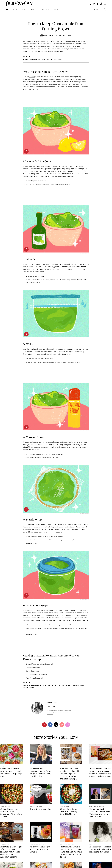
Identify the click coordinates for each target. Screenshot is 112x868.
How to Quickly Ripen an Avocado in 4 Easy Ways (42, 60)
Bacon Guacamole (32, 671)
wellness (45, 10)
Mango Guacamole (33, 668)
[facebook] (50, 725)
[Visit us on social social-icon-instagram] (101, 4)
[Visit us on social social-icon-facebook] (97, 4)
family (34, 10)
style (15, 10)
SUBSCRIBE (95, 9)
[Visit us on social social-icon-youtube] (105, 4)
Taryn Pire (50, 36)
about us (58, 10)
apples (32, 77)
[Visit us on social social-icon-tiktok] (91, 4)
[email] (68, 725)
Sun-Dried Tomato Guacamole (36, 675)
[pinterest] (26, 151)
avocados (50, 44)
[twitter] (56, 725)
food (24, 10)
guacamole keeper (47, 615)
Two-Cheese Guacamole (35, 678)
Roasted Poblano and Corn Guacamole (40, 664)
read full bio (50, 714)
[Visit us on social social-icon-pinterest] (94, 4)
